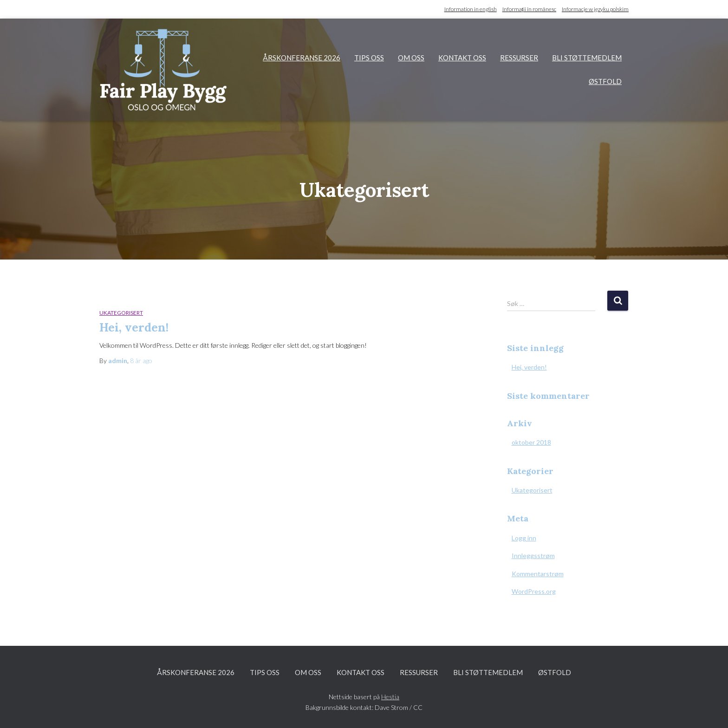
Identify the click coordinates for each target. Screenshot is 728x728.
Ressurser (519, 58)
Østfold (605, 81)
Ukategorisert (121, 313)
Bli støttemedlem (587, 58)
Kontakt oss (462, 58)
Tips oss (369, 58)
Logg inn (524, 538)
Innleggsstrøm (533, 556)
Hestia (390, 697)
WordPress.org (534, 591)
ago (141, 361)
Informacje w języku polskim (595, 9)
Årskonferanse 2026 (302, 58)
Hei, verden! (134, 327)
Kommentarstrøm (538, 574)
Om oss (411, 58)
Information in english (471, 9)
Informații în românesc (529, 9)
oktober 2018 (531, 442)
